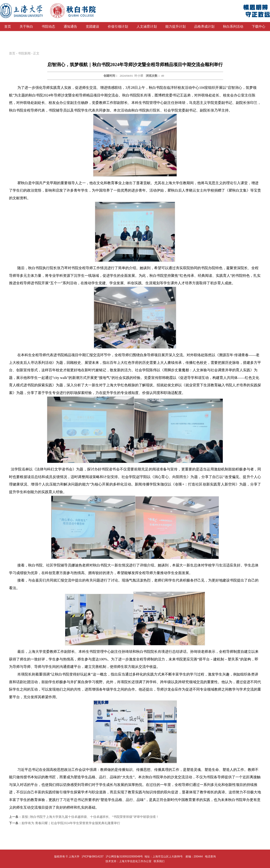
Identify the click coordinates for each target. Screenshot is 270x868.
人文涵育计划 (147, 27)
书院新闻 (24, 53)
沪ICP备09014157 (93, 857)
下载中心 (259, 27)
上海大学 (73, 857)
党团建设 (92, 27)
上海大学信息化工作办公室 (136, 861)
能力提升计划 (175, 27)
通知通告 (70, 27)
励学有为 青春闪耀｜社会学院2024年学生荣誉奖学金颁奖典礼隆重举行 (71, 823)
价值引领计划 (118, 27)
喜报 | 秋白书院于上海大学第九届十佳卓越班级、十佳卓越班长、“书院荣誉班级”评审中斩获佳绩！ (90, 817)
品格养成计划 (204, 27)
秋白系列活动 (233, 27)
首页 (8, 27)
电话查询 (210, 857)
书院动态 (48, 27)
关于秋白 (26, 27)
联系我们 (159, 861)
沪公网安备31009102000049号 (124, 857)
